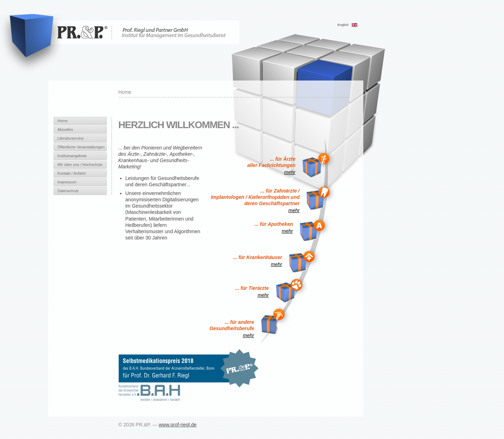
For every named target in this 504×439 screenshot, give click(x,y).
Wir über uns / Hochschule (80, 165)
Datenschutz (68, 191)
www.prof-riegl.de (177, 425)
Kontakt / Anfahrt (72, 173)
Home (62, 121)
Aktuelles (65, 130)
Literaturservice (71, 138)
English (348, 25)
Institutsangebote (72, 156)
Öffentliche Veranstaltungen (81, 147)
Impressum (67, 182)
